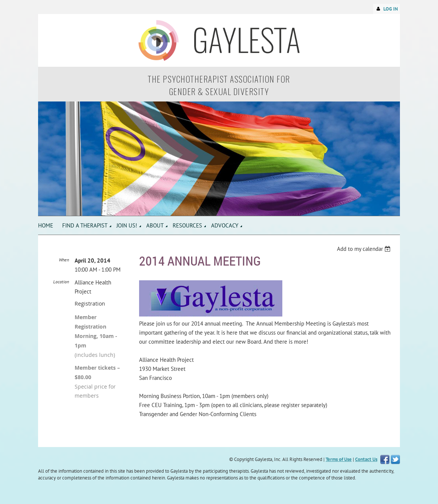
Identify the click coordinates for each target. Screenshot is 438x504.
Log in (391, 9)
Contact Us (366, 459)
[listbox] (365, 249)
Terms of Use (339, 459)
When (64, 260)
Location (61, 282)
